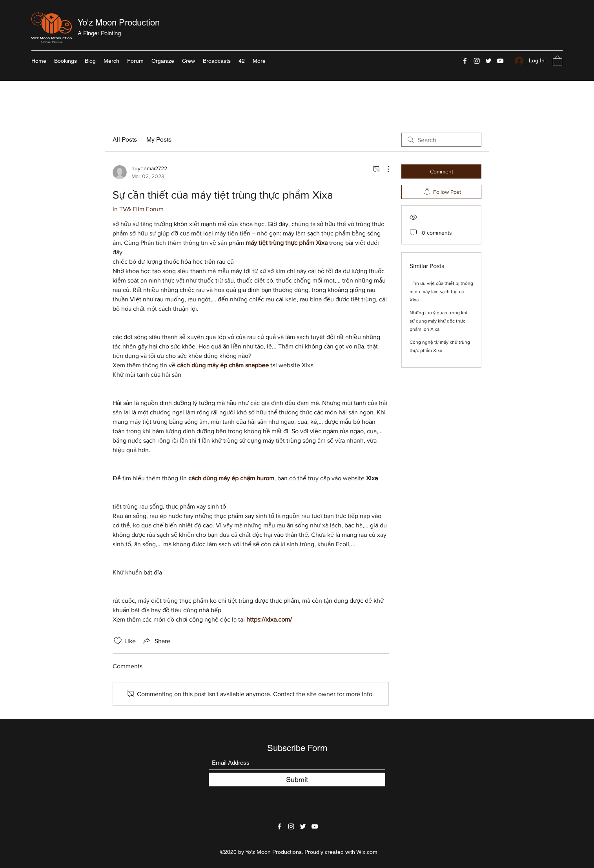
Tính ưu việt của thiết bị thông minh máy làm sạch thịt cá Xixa (441, 292)
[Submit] (297, 780)
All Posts (125, 139)
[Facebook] (465, 61)
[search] (441, 140)
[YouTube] (500, 61)
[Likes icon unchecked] (118, 641)
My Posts (159, 139)
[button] (558, 61)
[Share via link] (156, 641)
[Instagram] (477, 61)
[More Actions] (384, 169)
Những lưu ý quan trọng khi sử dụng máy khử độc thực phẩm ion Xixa (438, 321)
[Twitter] (488, 61)
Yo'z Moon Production (119, 23)
